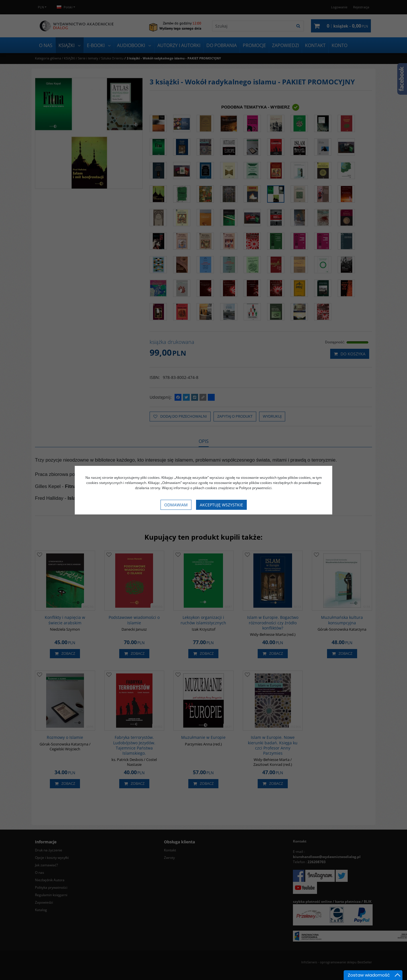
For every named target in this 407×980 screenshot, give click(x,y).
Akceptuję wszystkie (221, 505)
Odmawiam (176, 505)
